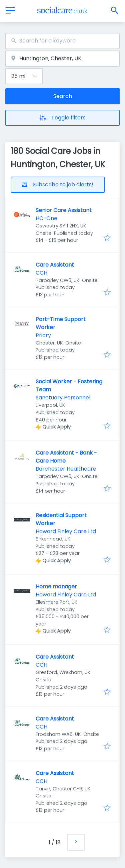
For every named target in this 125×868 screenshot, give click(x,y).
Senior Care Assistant (64, 210)
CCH (41, 273)
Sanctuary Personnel (63, 398)
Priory (43, 335)
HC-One (46, 218)
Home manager (56, 587)
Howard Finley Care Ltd (66, 531)
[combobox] (62, 41)
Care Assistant (55, 265)
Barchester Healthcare (66, 469)
